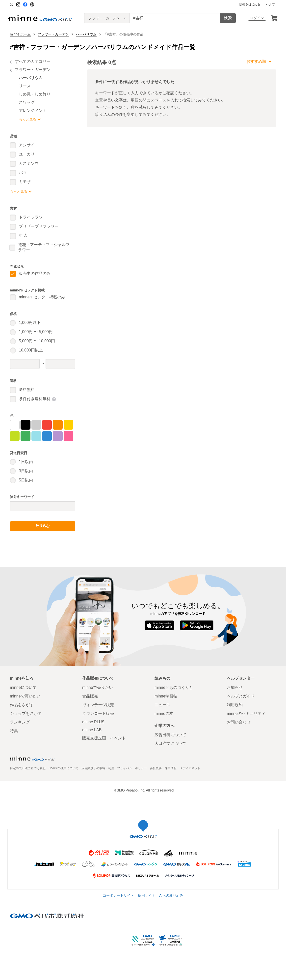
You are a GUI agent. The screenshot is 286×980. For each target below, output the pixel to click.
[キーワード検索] (175, 18)
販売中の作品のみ (35, 273)
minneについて (23, 687)
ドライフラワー (33, 217)
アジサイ (27, 145)
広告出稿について (170, 735)
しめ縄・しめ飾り (35, 94)
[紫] (58, 436)
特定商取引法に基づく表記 (28, 768)
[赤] (47, 425)
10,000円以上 (31, 350)
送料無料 (27, 390)
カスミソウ (29, 163)
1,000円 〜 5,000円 (36, 332)
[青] (47, 436)
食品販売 (90, 696)
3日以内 (26, 471)
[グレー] (36, 425)
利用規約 (235, 705)
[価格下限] (25, 364)
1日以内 (26, 462)
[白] (15, 425)
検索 (228, 18)
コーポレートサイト (118, 895)
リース (25, 86)
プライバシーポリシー (132, 768)
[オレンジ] (58, 425)
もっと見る (27, 119)
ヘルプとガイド (241, 696)
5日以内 (26, 480)
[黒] (25, 425)
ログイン (257, 18)
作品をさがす (22, 705)
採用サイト (147, 895)
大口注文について (170, 743)
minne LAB (92, 730)
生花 (23, 236)
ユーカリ (27, 154)
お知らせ (235, 687)
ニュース (162, 705)
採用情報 (171, 768)
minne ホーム (20, 34)
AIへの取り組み (171, 895)
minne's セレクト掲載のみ (42, 297)
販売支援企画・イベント (104, 738)
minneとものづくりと (174, 687)
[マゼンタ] (68, 436)
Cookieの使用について (64, 768)
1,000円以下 (30, 323)
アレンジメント (33, 111)
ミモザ (25, 182)
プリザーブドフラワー (39, 226)
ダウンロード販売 (98, 713)
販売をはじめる (250, 4)
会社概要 (156, 768)
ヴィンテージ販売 (98, 705)
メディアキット (190, 768)
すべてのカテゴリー (33, 61)
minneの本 (164, 713)
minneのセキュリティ (246, 713)
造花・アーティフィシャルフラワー (44, 247)
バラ (23, 173)
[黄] (68, 425)
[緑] (25, 436)
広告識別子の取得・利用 (98, 768)
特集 (14, 731)
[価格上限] (60, 364)
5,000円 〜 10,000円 (37, 341)
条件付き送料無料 (35, 399)
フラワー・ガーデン (53, 34)
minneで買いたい (25, 696)
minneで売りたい (98, 687)
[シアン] (36, 436)
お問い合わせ (239, 722)
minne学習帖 (166, 696)
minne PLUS (93, 722)
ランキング (20, 722)
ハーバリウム (86, 34)
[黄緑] (15, 436)
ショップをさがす (26, 713)
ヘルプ (271, 4)
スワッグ (27, 102)
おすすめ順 (256, 61)
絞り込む (43, 526)
